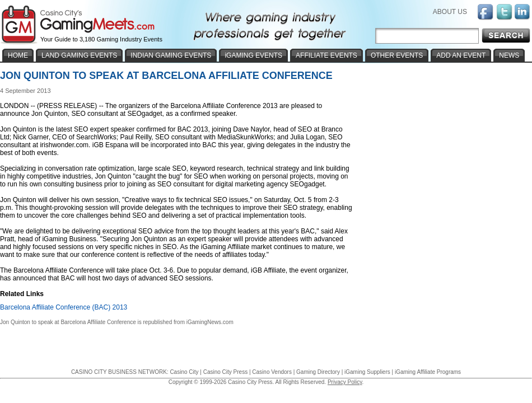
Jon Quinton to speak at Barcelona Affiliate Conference (68, 322)
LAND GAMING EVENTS (79, 55)
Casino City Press (225, 372)
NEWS (509, 55)
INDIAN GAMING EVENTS (171, 55)
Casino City (184, 372)
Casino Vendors (272, 372)
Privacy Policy (345, 382)
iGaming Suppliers (367, 372)
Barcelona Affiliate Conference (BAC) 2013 (64, 307)
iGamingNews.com (210, 322)
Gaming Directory (318, 372)
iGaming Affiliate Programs (428, 372)
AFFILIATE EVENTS (326, 55)
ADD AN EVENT (461, 55)
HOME (18, 55)
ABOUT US (450, 12)
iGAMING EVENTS (253, 55)
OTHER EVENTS (397, 55)
